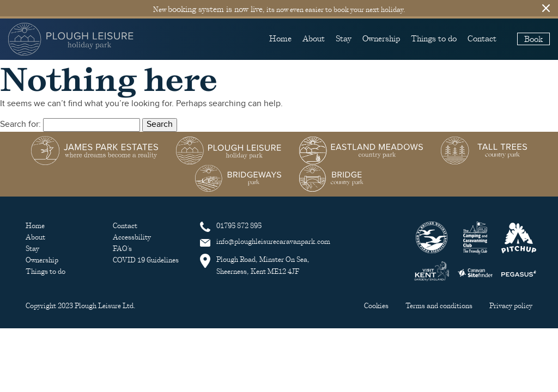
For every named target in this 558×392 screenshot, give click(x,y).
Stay (344, 38)
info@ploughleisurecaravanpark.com (265, 241)
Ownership (381, 38)
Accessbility (132, 237)
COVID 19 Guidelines (146, 260)
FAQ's (122, 249)
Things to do (434, 38)
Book (533, 39)
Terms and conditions (440, 305)
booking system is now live (215, 9)
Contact (482, 38)
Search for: (20, 124)
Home (280, 38)
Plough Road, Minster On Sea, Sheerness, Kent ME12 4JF (255, 265)
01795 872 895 (231, 226)
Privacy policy (511, 305)
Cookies (377, 305)
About (314, 38)
